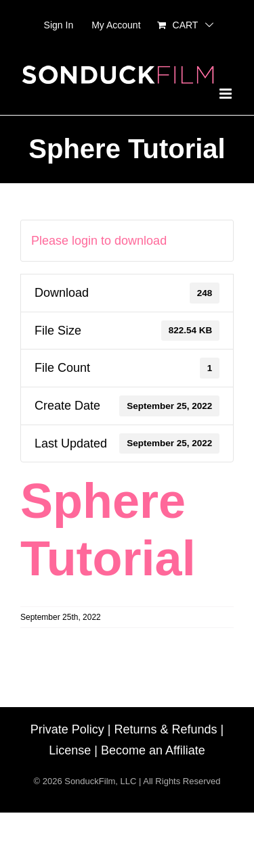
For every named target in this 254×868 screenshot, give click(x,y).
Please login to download (99, 241)
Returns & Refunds (165, 729)
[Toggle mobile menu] (227, 94)
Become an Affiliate (153, 750)
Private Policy (67, 729)
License (70, 750)
